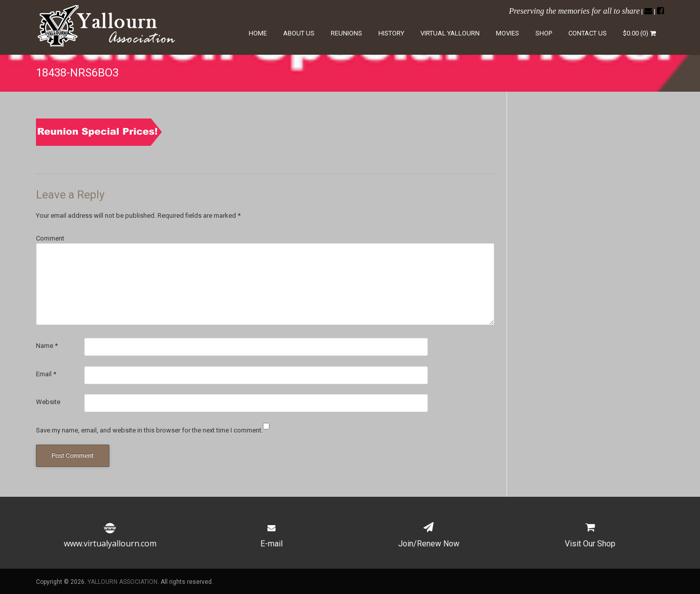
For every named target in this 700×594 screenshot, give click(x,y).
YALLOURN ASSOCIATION (123, 582)
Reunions (346, 33)
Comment (50, 238)
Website (48, 402)
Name (47, 346)
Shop (544, 33)
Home (258, 33)
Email (46, 374)
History (391, 33)
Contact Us (588, 33)
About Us (299, 33)
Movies (508, 33)
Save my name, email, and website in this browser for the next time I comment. (149, 430)
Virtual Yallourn (450, 33)
